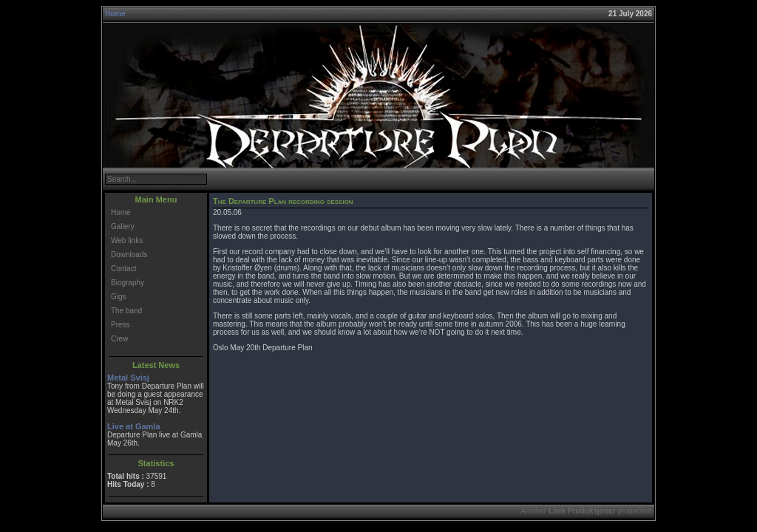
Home (115, 14)
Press (120, 325)
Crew (119, 339)
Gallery (123, 226)
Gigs (119, 297)
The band (126, 311)
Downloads (129, 255)
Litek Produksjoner (582, 511)
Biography (128, 283)
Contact (123, 269)
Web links (127, 241)
